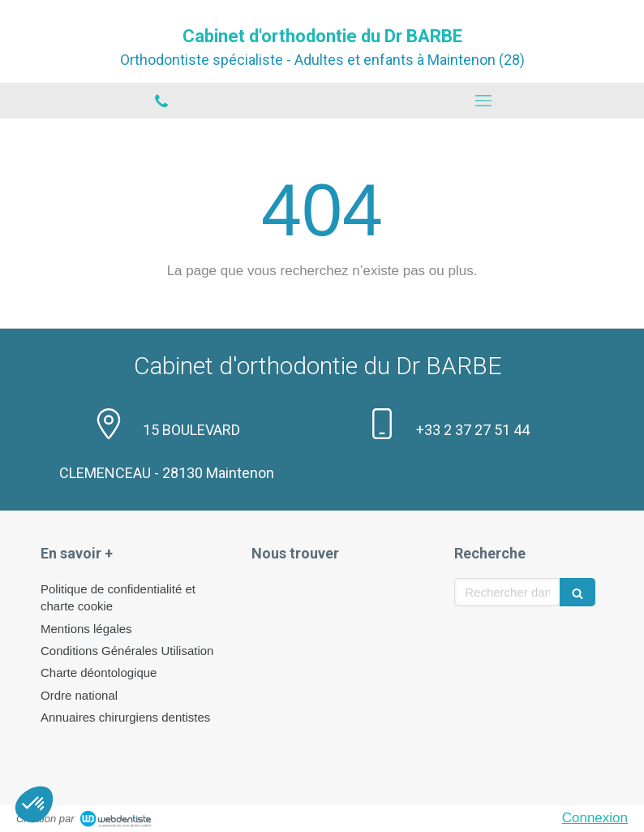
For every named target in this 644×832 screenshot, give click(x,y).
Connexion (595, 818)
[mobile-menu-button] (483, 101)
